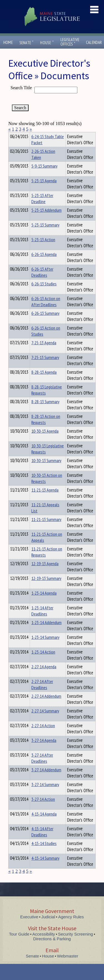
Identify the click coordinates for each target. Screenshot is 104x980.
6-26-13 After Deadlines (42, 282)
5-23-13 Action (43, 250)
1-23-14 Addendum (46, 632)
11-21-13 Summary (46, 529)
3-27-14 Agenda (44, 750)
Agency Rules (71, 927)
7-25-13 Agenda (44, 353)
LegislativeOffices (70, 42)
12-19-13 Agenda (45, 573)
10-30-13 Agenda (45, 441)
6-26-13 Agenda (44, 264)
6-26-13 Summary (45, 323)
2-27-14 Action (43, 735)
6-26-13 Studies (44, 294)
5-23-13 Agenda (44, 191)
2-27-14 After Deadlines (42, 694)
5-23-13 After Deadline (42, 208)
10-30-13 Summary (46, 470)
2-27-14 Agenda (44, 677)
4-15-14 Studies (44, 853)
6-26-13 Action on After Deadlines (46, 311)
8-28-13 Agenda (44, 382)
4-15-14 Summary (45, 868)
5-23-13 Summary (45, 235)
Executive (29, 927)
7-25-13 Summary (45, 367)
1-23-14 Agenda (44, 603)
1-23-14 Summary (45, 647)
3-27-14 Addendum (46, 780)
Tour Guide (19, 944)
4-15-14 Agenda (44, 824)
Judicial (48, 927)
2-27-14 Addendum (46, 706)
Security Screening (75, 944)
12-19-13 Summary (46, 588)
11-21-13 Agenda (45, 500)
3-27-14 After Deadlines (42, 768)
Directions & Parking (52, 949)
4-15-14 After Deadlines (42, 842)
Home (8, 42)
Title (13, 136)
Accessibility (44, 944)
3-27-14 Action (43, 809)
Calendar (94, 42)
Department (40, 136)
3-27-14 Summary (45, 794)
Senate (27, 43)
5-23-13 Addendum (46, 220)
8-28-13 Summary (45, 412)
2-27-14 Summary (45, 721)
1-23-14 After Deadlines (42, 621)
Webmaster (68, 966)
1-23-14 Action (43, 662)
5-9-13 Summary (44, 176)
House (47, 43)
